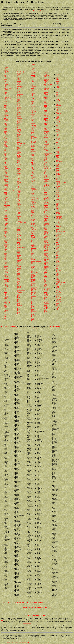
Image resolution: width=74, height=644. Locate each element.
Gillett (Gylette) (21, 259)
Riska (45, 256)
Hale (18, 300)
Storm (57, 143)
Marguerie (33, 304)
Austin (5, 104)
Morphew (46, 106)
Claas (5, 288)
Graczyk (19, 277)
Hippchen (33, 102)
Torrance (58, 186)
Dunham (19, 159)
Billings (6, 158)
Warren (57, 245)
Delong (19, 108)
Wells (57, 255)
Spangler (58, 115)
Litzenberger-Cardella (36, 261)
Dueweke (19, 152)
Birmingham (7, 165)
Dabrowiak (19, 87)
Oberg (45, 141)
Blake (5, 171)
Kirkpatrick (33, 178)
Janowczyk (33, 143)
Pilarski (46, 200)
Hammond (19, 306)
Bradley (6, 198)
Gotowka (19, 272)
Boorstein (6, 183)
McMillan (33, 284)
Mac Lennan (34, 295)
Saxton (46, 297)
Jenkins (32, 149)
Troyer (57, 199)
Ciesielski (6, 287)
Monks (46, 99)
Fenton (18, 195)
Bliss (5, 178)
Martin (32, 309)
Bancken (6, 121)
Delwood (19, 111)
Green (18, 281)
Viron (57, 228)
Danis (18, 95)
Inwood (32, 135)
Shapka (57, 81)
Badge (5, 113)
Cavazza (6, 266)
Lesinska (33, 245)
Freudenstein (20, 221)
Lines (32, 254)
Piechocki (46, 198)
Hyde (32, 130)
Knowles (33, 184)
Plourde (46, 206)
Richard (46, 253)
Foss (18, 210)
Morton (46, 111)
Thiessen (58, 172)
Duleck (19, 158)
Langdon (33, 223)
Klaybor (33, 181)
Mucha (46, 119)
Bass (5, 134)
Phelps (46, 195)
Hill (32, 100)
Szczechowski (59, 161)
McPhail (33, 288)
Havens (32, 71)
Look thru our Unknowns (9, 326)
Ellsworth (19, 177)
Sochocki (58, 111)
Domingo (19, 130)
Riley (45, 254)
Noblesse (46, 137)
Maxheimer (33, 317)
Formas (19, 207)
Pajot (45, 163)
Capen (5, 247)
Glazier (19, 264)
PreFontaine (47, 217)
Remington (47, 245)
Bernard (6, 153)
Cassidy (6, 260)
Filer (18, 197)
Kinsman (33, 176)
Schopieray (47, 304)
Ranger (46, 235)
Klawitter (33, 180)
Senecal (57, 76)
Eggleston (19, 169)
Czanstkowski (20, 86)
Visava (57, 229)
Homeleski (33, 111)
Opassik (46, 150)
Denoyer (19, 117)
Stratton (57, 149)
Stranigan (58, 147)
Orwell (46, 152)
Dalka (18, 91)
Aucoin (5, 102)
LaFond (33, 214)
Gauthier (19, 245)
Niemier (46, 132)
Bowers (5, 195)
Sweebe (57, 158)
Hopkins (33, 114)
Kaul (32, 167)
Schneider (46, 301)
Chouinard (6, 279)
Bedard (5, 141)
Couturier (6, 310)
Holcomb (33, 106)
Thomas (57, 173)
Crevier (19, 76)
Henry (32, 84)
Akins (5, 75)
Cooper (5, 304)
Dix (18, 126)
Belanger (6, 143)
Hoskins (33, 119)
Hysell (32, 131)
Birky (5, 163)
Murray (46, 126)
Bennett (5, 148)
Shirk (57, 93)
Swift (57, 159)
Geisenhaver (20, 250)
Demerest (19, 112)
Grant (18, 278)
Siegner (57, 95)
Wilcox (57, 272)
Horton (32, 118)
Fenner (18, 194)
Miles (45, 82)
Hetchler (33, 93)
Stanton (57, 124)
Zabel (57, 308)
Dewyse (19, 120)
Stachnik (58, 121)
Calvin (5, 243)
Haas (18, 297)
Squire (57, 120)
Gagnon (19, 230)
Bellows (6, 145)
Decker (19, 103)
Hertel (32, 91)
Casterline (6, 261)
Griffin (18, 285)
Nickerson (46, 131)
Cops (5, 305)
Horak (32, 115)
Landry (32, 222)
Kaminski (33, 163)
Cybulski (19, 85)
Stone (57, 142)
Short (57, 94)
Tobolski (58, 181)
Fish (18, 202)
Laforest (33, 215)
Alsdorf (5, 83)
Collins (5, 298)
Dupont (19, 161)
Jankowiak (33, 141)
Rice (45, 252)
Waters (57, 246)
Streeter (57, 150)
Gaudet (19, 243)
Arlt (5, 96)
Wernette (58, 259)
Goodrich (19, 269)
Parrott (46, 170)
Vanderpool (58, 217)
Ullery (57, 207)
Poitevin (46, 208)
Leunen (32, 249)
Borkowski (6, 184)
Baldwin (6, 119)
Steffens (57, 133)
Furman (19, 226)
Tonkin (57, 185)
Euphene (19, 182)
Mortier (46, 110)
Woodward (58, 298)
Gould (18, 273)
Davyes (19, 99)
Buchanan (6, 221)
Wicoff (57, 269)
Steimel (57, 134)
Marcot (32, 303)
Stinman (57, 141)
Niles (45, 136)
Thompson (58, 174)
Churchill (6, 285)
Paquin (46, 166)
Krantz (32, 194)
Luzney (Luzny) (34, 273)
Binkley (6, 160)
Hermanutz (33, 87)
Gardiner (19, 236)
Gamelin (19, 233)
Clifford (6, 292)
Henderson (33, 83)
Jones (32, 157)
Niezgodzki (47, 135)
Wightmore (58, 271)
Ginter (18, 261)
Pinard (46, 201)
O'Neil (46, 148)
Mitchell (46, 89)
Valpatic (57, 212)
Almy (5, 82)
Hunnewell (33, 127)
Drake (18, 142)
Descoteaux (20, 119)
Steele (57, 132)
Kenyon (33, 174)
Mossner (46, 115)
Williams (58, 276)
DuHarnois (19, 156)
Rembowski (47, 244)
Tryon (57, 202)
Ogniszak (46, 147)
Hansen (19, 307)
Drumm (19, 149)
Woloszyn (58, 294)
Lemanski (33, 238)
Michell (46, 80)
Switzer (57, 160)
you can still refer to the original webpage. (35, 11)
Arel (5, 95)
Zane (57, 310)
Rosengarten (47, 274)
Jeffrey (32, 148)
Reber (45, 241)
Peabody (46, 182)
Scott (45, 310)
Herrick (32, 89)
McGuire (33, 280)
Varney (57, 223)
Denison (19, 113)
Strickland (58, 151)
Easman (19, 167)
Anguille (6, 91)
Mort (45, 109)
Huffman (33, 123)
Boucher (6, 189)
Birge (5, 162)
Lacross (33, 211)
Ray (45, 239)
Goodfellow (20, 267)
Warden (57, 243)
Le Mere (33, 239)
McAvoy (33, 274)
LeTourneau (33, 248)
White (57, 267)
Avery (5, 105)
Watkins (57, 247)
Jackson (33, 136)
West (57, 260)
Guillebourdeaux (21, 290)
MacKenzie (33, 293)
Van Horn (58, 215)
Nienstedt (46, 134)
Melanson (46, 75)
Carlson (5, 249)
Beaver (5, 140)
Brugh (5, 215)
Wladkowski (58, 289)
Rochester (46, 267)
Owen (45, 156)
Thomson (58, 177)
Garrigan (19, 241)
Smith (57, 107)
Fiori (18, 199)
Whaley (57, 264)
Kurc (32, 204)
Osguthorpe (47, 154)
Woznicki (58, 300)
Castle (5, 262)
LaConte (33, 209)
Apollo (5, 92)
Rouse (45, 276)
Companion (6, 300)
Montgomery (47, 100)
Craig (5, 318)
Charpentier (6, 273)
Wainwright (58, 234)
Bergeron (6, 152)
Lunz (32, 271)
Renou (46, 247)
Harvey (32, 67)
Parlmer (46, 167)
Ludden (32, 269)
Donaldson (19, 133)
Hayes (32, 74)
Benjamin (6, 147)
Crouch (19, 78)
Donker (19, 136)
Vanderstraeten (59, 219)
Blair (5, 170)
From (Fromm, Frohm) (22, 223)
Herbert (32, 85)
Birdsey (5, 161)
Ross (45, 275)
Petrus (45, 193)
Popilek (46, 209)
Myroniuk (46, 127)
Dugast (19, 155)
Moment (46, 96)
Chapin (5, 271)
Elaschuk (19, 173)
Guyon (18, 294)
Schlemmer (47, 300)
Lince (32, 252)
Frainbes (19, 216)
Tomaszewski (59, 184)
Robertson (46, 263)
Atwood (6, 101)
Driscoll (19, 146)
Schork (46, 305)
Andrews (6, 89)
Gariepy (19, 238)
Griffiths (19, 286)
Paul (45, 178)
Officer (46, 145)
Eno (18, 181)
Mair (32, 299)
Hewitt (32, 94)
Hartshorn (33, 66)
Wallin (57, 237)
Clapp (5, 289)
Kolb (32, 187)
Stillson (57, 139)
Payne (45, 180)
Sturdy (57, 155)
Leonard (33, 243)
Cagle (5, 237)
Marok (32, 305)
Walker (57, 236)
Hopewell (33, 113)
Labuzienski (34, 207)
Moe (45, 93)
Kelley (32, 168)
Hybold (32, 128)
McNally (33, 286)
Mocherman (47, 91)
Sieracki (57, 97)
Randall (46, 234)
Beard (5, 137)
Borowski (6, 187)
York (57, 306)
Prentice (46, 218)
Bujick (5, 224)
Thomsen (58, 176)
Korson (32, 192)
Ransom (46, 236)
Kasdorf (33, 166)
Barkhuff (6, 123)
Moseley (46, 113)
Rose (45, 271)
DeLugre (19, 110)
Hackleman (20, 298)
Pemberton (47, 184)
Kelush (32, 170)
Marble (32, 301)
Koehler (33, 185)
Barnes (5, 124)
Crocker (19, 77)
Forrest (19, 208)
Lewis (32, 251)
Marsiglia (33, 308)
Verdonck (58, 224)
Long (32, 262)
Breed (5, 202)
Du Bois (19, 150)
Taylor (57, 165)
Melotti (46, 78)
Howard (33, 120)
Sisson (57, 102)
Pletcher (46, 205)
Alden (5, 76)
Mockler (46, 92)
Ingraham (33, 133)
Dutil (18, 163)
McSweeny (33, 290)
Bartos (5, 131)
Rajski (45, 231)
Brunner (6, 219)
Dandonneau (20, 94)
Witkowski (58, 285)
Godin (18, 265)
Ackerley (6, 70)
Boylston (6, 197)
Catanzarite (6, 265)
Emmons (19, 180)
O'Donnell (46, 144)
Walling (57, 238)
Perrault (46, 187)
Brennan (6, 204)
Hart (18, 313)
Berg (5, 150)
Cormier (6, 306)
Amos (5, 86)
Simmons (58, 98)
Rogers (46, 269)
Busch (5, 231)
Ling (32, 256)
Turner (57, 203)
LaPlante (33, 224)
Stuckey (57, 154)
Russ (45, 282)
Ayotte (5, 106)
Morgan (46, 104)
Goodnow (19, 268)
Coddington (6, 296)
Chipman (6, 276)
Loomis (32, 264)
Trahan (57, 190)
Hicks (32, 97)
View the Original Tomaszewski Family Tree (37, 615)
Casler (5, 257)
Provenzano (47, 224)
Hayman (33, 75)
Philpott (46, 197)
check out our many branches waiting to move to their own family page (35, 327)
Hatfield (33, 70)
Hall (18, 302)
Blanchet (6, 174)
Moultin (46, 117)
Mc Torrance (34, 291)
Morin (45, 105)
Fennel (18, 193)
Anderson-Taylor (8, 88)
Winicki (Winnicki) (60, 282)
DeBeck (19, 100)
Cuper (18, 82)
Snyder (57, 110)
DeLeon (19, 107)
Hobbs (32, 105)
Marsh (32, 306)
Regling (46, 243)
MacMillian (33, 296)
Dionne (19, 125)
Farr (18, 187)
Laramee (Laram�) (35, 226)
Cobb (5, 295)
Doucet (19, 141)
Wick (57, 268)
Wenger (57, 258)
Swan (57, 156)
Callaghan (6, 240)
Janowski (33, 144)
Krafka (32, 193)
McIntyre (33, 282)
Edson (18, 168)
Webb (57, 250)
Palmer (46, 165)
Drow (18, 147)
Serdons (57, 77)
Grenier (19, 284)
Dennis (19, 115)
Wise (57, 284)
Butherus (6, 232)
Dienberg (19, 123)
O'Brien (46, 140)
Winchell (58, 281)
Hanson (19, 308)
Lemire (32, 240)
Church (5, 284)
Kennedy (33, 171)
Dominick (19, 132)
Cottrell (5, 309)
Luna (32, 270)
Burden (5, 227)
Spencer (57, 117)
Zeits (57, 311)
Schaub (46, 298)
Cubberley (19, 81)
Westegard (58, 261)
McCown (33, 277)
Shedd (57, 84)
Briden (5, 208)
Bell (5, 144)
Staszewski (58, 128)
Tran (57, 191)
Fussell (19, 228)
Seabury (57, 74)
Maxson (33, 318)
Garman (19, 239)
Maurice (33, 316)
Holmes (33, 110)
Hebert (32, 79)
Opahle (46, 149)
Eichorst (19, 172)
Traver (57, 193)
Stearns (57, 129)
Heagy (32, 78)
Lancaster (33, 219)
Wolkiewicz (58, 293)
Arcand (5, 93)
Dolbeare (19, 129)
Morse (45, 108)
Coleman (6, 297)
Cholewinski (7, 278)
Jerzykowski (34, 152)
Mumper (46, 123)
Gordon (19, 271)
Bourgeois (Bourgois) (9, 191)
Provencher (47, 223)
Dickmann (19, 121)
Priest (45, 221)
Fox (18, 215)
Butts (5, 234)
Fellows (19, 191)
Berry (5, 156)
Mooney (46, 101)
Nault (45, 128)
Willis (57, 278)
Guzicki (19, 295)
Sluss (57, 104)
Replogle (46, 248)
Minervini (46, 88)
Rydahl (46, 284)
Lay (32, 232)
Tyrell (57, 206)
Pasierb (46, 171)
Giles (18, 258)
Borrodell (6, 188)
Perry (45, 189)
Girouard (19, 263)
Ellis (18, 176)
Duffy (18, 154)
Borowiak (6, 186)
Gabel (18, 229)
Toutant (57, 189)
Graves (19, 280)
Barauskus (6, 122)
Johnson (33, 154)
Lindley (33, 253)
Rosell (45, 273)
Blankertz (6, 176)
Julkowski (33, 159)
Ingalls (32, 132)
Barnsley (6, 126)
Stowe (57, 146)
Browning (6, 214)
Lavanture (33, 231)
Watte (57, 248)
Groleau (19, 289)
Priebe (45, 219)
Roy (45, 279)
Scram (45, 311)
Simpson (58, 100)
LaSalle (32, 229)
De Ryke (19, 102)
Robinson (46, 266)
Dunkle (19, 160)
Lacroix (33, 210)
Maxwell (33, 319)
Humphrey (33, 126)
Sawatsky (46, 296)
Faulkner (19, 190)
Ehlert (18, 171)
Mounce (46, 118)
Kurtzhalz (33, 205)
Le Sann (33, 244)
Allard (5, 79)
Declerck (19, 104)
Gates (18, 242)
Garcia (18, 234)
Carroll (5, 253)
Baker (5, 118)
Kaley (32, 162)
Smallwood (58, 106)
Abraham (6, 67)
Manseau (33, 300)
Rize (45, 258)
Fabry (18, 185)
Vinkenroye (58, 226)
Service (57, 78)
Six (56, 103)
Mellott (46, 76)
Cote (5, 308)
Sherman (58, 87)
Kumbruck (33, 202)
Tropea (57, 198)
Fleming (19, 204)
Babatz (5, 110)
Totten (57, 187)
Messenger (47, 79)
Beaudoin (6, 139)
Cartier (5, 254)
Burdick (6, 228)
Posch (45, 213)
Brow (5, 211)
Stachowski (58, 123)
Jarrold (32, 145)
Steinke (57, 136)
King (32, 175)
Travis (57, 194)
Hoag (32, 104)
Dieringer (19, 124)
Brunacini (6, 218)
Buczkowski (7, 223)
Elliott (18, 174)
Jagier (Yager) (34, 137)
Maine (32, 297)
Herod (32, 88)
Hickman (33, 96)
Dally (18, 93)
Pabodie (46, 160)
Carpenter (6, 252)
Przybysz (46, 226)
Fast (18, 189)
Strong (57, 152)
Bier (5, 157)
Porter (45, 211)
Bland (5, 175)
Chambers (6, 269)
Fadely (18, 186)
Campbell (6, 245)
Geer (18, 248)
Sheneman (58, 85)
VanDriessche (59, 220)
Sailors (46, 285)
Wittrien (57, 286)
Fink (18, 198)
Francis (19, 217)
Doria (18, 137)
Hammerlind (20, 304)
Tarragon (58, 164)
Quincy (46, 227)
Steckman (58, 130)
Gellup (18, 251)
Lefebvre (33, 236)
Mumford (46, 122)
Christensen (6, 280)
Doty (18, 139)
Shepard (57, 86)
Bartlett (5, 130)
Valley (57, 210)
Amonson (6, 84)
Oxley (45, 158)
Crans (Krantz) (20, 72)
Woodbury (58, 297)
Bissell (5, 167)
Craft (5, 317)
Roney (46, 270)
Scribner (46, 313)
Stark (57, 125)
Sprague (57, 119)
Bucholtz (6, 222)
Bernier (5, 154)
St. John (46, 291)
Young (57, 307)
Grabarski (19, 276)
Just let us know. (27, 623)
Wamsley (58, 241)
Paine (45, 162)
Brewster (6, 206)
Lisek (32, 258)
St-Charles (46, 287)
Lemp (32, 241)
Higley (32, 98)
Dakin (18, 90)
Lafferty (33, 213)
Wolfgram (58, 291)
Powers (46, 214)
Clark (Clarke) (7, 291)
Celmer (5, 267)
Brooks (5, 210)
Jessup (32, 153)
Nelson (46, 130)
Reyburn (46, 249)
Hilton (32, 101)
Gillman (19, 260)
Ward (57, 242)
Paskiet (46, 173)
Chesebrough (7, 274)
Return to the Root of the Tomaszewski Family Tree (37, 607)
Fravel (18, 219)
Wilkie (57, 274)
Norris (45, 139)
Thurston (58, 178)
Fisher (18, 203)
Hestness (33, 92)
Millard (46, 83)
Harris (18, 312)
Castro (5, 263)
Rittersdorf (47, 257)
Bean (5, 136)
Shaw (57, 82)
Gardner (19, 237)
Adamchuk (6, 71)
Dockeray (19, 128)
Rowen (46, 278)
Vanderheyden (59, 216)
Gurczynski (20, 293)
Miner (45, 87)
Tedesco (57, 167)
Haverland (33, 72)
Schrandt (46, 306)
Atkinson (6, 100)
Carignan (6, 248)
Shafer (57, 80)
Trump (57, 200)
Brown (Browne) (8, 213)
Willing (57, 277)
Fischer (19, 200)
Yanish (57, 303)
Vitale (57, 230)
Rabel (45, 228)
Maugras (33, 314)
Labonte (33, 206)
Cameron (6, 244)
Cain (5, 239)
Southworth (58, 113)
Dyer (18, 165)
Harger (18, 310)
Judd (32, 158)
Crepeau (19, 73)
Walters (57, 239)
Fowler (19, 213)
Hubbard (33, 122)
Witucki (57, 287)
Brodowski (6, 209)
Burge (5, 230)
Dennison (19, 116)
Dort (18, 138)
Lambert (33, 218)
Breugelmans (7, 205)
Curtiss (19, 84)
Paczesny (46, 161)
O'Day (45, 143)
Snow (57, 108)
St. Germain (47, 288)
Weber (57, 252)
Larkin (32, 227)
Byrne (5, 236)
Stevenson (58, 138)
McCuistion (33, 279)
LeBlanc (33, 234)
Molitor (46, 95)
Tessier (57, 168)
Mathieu (33, 313)
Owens (46, 157)
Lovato (32, 267)
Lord (32, 265)
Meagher (46, 74)
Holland (33, 107)
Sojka (57, 112)
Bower (5, 193)
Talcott (57, 163)
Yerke (57, 304)
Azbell (5, 109)
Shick (57, 91)
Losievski (33, 266)
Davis (18, 98)
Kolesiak (33, 188)
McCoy (32, 278)
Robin (45, 265)
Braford (5, 200)
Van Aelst (58, 213)
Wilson (57, 280)
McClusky (33, 275)
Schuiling (46, 308)
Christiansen (7, 282)
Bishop (5, 166)
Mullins (46, 121)
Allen (5, 80)
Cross (5, 315)
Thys (57, 180)
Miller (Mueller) (48, 84)
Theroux (58, 171)
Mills (45, 86)
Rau (45, 237)
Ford (18, 206)
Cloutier (6, 293)
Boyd (5, 196)
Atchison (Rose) (7, 99)
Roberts (46, 262)
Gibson (19, 252)
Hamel (18, 303)
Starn (57, 126)
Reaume (46, 240)
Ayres (5, 108)
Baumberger (7, 135)
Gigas (18, 254)
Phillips (46, 196)
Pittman (46, 202)
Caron (5, 250)
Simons (57, 99)
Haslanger (33, 68)
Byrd (5, 235)
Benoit (5, 149)
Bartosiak (6, 132)
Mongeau (46, 97)
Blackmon (6, 169)
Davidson (19, 97)
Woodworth (58, 299)
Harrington (19, 311)
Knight (32, 183)
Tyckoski (58, 204)
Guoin (18, 291)
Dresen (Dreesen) (21, 143)
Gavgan (19, 246)
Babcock (6, 111)
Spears (57, 116)
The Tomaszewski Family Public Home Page (17, 642)
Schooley (46, 302)
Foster (18, 211)
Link (32, 257)
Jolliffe (32, 155)
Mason (32, 310)
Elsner (18, 178)
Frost (18, 224)
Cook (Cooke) (7, 302)
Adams (5, 73)
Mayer (32, 321)
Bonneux (6, 182)
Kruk (32, 196)
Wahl (57, 233)
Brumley (6, 217)
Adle (5, 74)
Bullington (6, 226)
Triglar (57, 197)
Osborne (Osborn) (48, 153)
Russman (46, 283)
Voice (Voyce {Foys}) (61, 232)
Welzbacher (58, 256)
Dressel (19, 145)
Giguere (19, 255)
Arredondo (6, 97)
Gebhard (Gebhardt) (22, 247)
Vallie (57, 211)
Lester (32, 247)
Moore (46, 102)
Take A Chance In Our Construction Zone (13, 603)
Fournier (19, 212)
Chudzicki (6, 283)
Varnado (57, 221)
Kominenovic (34, 189)
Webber (57, 251)
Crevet (18, 74)
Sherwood (58, 90)
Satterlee (46, 295)
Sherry (57, 89)
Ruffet (45, 280)
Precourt (46, 215)
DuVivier (19, 164)
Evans (18, 184)
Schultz (46, 309)
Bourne (5, 192)
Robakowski (47, 260)
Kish (32, 179)
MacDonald (33, 292)
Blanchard (6, 173)
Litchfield (33, 260)
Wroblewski (58, 302)
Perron (46, 188)
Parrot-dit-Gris (47, 169)
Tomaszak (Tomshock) (61, 182)
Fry (18, 225)
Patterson (46, 176)
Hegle (32, 80)
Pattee (45, 175)
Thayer (57, 169)
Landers (33, 220)
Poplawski (46, 210)
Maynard (46, 73)
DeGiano (19, 106)
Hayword (33, 76)
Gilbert (19, 256)
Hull (32, 124)
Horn (32, 117)
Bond (5, 180)
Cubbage (19, 80)
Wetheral (58, 263)
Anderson (6, 87)
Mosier (46, 114)
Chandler (6, 270)
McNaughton (34, 287)
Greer (18, 282)
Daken (18, 89)
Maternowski (34, 312)
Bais (5, 117)
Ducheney (19, 151)
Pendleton (46, 186)
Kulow (32, 201)
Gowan (19, 274)
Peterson (46, 191)
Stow (57, 145)
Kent (32, 172)
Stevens (57, 137)
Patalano (46, 174)
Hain (18, 299)
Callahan (6, 241)
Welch (57, 254)
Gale (18, 232)
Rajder (46, 230)
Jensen (32, 150)
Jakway (32, 139)
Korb (32, 191)
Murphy (46, 124)
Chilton (5, 275)
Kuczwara (33, 200)
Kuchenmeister (34, 198)
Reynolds (46, 250)
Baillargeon (6, 115)
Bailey (5, 114)
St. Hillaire (47, 289)
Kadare (32, 161)
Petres (45, 192)
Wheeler (58, 265)
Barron (5, 128)
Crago (5, 314)
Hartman (33, 65)
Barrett (5, 127)
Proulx (46, 222)
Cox (5, 313)
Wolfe (57, 290)
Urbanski (58, 208)
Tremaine (58, 195)
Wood (57, 295)
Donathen (19, 134)
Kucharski (33, 197)
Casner (5, 258)
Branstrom (6, 201)
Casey (5, 256)
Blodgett (6, 179)
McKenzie (33, 283)
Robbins (46, 261)
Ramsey (46, 232)
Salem (45, 292)
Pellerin (46, 183)
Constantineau (7, 301)
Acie (5, 69)
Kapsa (32, 165)
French (18, 220)
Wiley (57, 273)
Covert (5, 311)
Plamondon (47, 204)
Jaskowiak (33, 146)
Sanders (46, 293)
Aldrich (5, 78)
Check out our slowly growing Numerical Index (39, 603)
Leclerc (32, 235)
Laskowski (33, 230)
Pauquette (46, 179)
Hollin (32, 109)
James (32, 140)
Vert (57, 225)
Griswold (19, 287)
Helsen (32, 81)
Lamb (32, 217)
